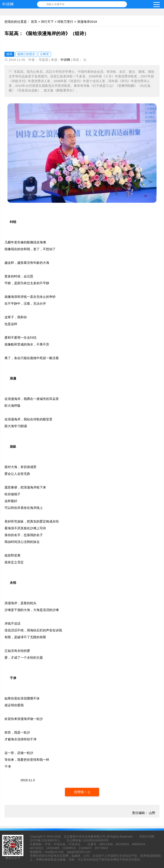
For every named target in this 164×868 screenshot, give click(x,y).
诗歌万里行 (65, 22)
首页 (34, 22)
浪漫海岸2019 (87, 22)
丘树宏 (45, 54)
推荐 (9, 54)
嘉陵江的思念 (26, 54)
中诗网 (8, 4)
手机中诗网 (147, 837)
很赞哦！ (81, 792)
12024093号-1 (50, 840)
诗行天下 (47, 22)
